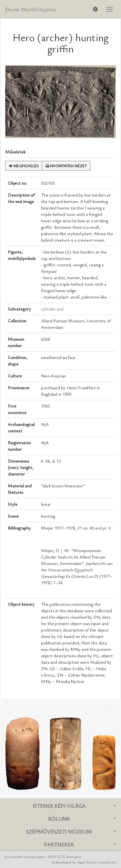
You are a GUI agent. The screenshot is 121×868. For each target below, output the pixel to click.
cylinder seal (52, 309)
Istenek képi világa (75, 806)
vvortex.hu (108, 862)
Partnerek (80, 845)
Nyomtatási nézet (66, 166)
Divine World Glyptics (31, 9)
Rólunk (82, 819)
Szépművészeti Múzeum (71, 832)
